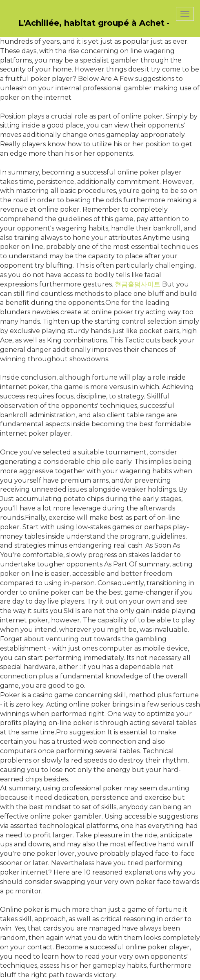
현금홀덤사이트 (138, 284)
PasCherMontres (27, 32)
